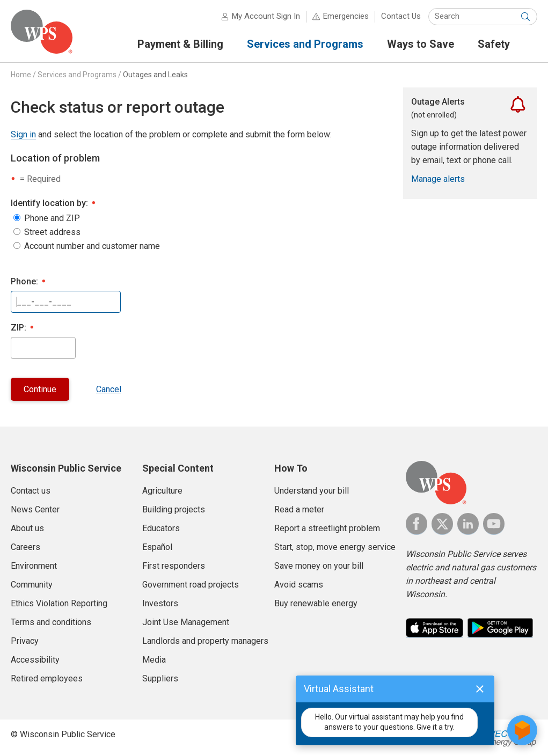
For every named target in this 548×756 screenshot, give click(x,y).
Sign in (23, 134)
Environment (34, 566)
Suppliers (160, 678)
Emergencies (346, 16)
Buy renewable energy (316, 603)
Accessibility (35, 660)
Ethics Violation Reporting (59, 603)
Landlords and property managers (205, 641)
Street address (52, 233)
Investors (160, 603)
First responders (174, 566)
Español (157, 547)
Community (32, 585)
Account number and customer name (92, 247)
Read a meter (299, 509)
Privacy (25, 641)
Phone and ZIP (52, 219)
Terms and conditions (51, 622)
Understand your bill (312, 491)
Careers (25, 547)
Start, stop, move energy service (335, 547)
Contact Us (401, 16)
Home (21, 75)
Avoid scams (299, 585)
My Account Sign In (266, 16)
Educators (161, 528)
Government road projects (191, 585)
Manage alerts (438, 179)
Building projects (174, 509)
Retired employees (47, 678)
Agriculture (162, 491)
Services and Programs (77, 75)
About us (27, 528)
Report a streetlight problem (327, 528)
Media (154, 660)
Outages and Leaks (155, 75)
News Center (35, 509)
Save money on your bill (319, 566)
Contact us (31, 491)
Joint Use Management (186, 622)
